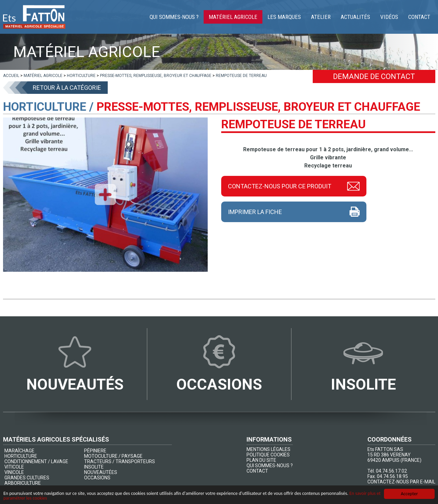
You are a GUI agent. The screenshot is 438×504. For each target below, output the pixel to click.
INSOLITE (94, 467)
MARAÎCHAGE (19, 451)
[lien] (11, 76)
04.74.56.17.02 (391, 471)
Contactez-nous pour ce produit (280, 186)
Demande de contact (374, 76)
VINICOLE (14, 472)
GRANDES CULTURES (27, 478)
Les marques (284, 17)
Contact (419, 17)
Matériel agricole (233, 17)
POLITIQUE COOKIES (268, 455)
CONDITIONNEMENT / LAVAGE (36, 461)
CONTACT (257, 471)
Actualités (355, 17)
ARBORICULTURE (23, 483)
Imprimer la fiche (255, 212)
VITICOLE (14, 467)
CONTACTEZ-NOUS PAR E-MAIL (401, 482)
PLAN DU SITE (261, 460)
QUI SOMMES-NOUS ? (270, 466)
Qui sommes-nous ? (174, 17)
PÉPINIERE (95, 451)
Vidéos (389, 17)
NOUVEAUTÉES (101, 472)
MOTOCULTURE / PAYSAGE (113, 456)
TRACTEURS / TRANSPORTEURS (120, 461)
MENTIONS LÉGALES (268, 449)
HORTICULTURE (21, 456)
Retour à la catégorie (67, 88)
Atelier (321, 17)
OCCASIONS (97, 478)
